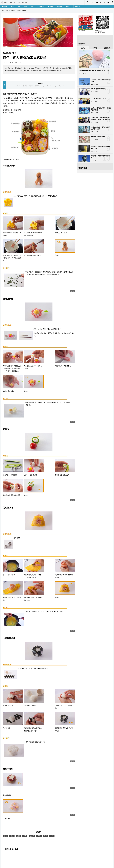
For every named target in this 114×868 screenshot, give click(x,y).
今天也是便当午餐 (10, 53)
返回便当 (72, 291)
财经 (13, 7)
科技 (32, 7)
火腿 (52, 836)
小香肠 (32, 836)
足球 (12, 836)
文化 (25, 7)
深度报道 (50, 7)
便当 (5, 836)
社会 (19, 7)
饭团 (18, 836)
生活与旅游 (40, 7)
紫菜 (39, 836)
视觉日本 (60, 7)
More (69, 7)
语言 (78, 7)
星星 (45, 836)
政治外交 (5, 7)
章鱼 (25, 836)
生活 (11, 62)
